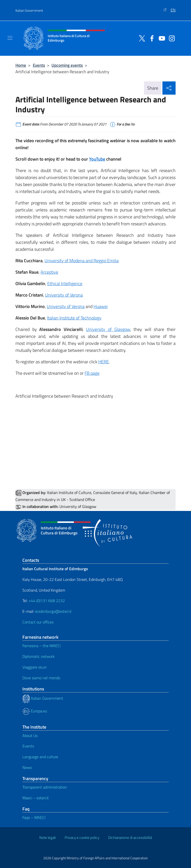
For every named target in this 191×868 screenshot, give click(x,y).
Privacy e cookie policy (82, 837)
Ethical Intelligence (65, 283)
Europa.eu (35, 711)
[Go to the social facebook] (151, 38)
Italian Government (29, 10)
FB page (92, 373)
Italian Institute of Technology (74, 318)
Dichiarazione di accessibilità (130, 837)
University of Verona (64, 295)
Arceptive (49, 272)
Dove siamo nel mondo (41, 678)
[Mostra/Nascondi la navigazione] (10, 38)
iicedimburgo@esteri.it (53, 611)
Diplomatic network (39, 656)
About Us (30, 736)
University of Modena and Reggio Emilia (82, 261)
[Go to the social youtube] (161, 38)
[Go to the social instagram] (171, 38)
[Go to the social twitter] (141, 38)
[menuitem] (167, 8)
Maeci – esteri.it (36, 798)
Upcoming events (67, 65)
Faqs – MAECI (34, 817)
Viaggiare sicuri (34, 667)
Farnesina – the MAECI (42, 646)
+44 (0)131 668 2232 (47, 601)
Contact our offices (38, 622)
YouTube (97, 159)
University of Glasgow (108, 329)
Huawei (101, 306)
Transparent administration (45, 787)
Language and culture (40, 757)
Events (39, 65)
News (27, 767)
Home (21, 65)
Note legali (48, 837)
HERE (104, 362)
